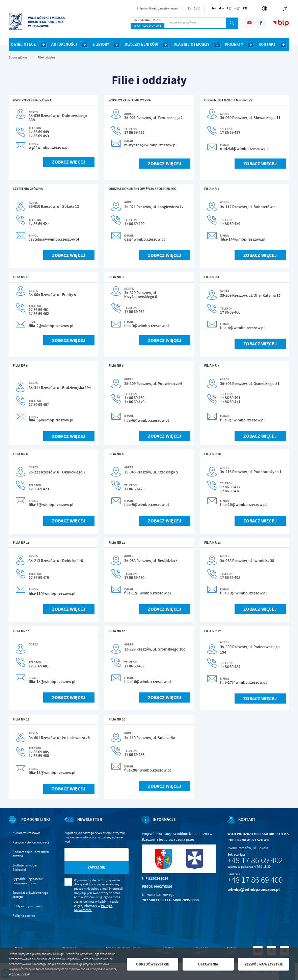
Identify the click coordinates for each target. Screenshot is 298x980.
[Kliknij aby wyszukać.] (232, 23)
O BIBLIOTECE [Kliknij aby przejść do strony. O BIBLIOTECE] (23, 44)
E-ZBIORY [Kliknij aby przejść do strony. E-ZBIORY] (101, 44)
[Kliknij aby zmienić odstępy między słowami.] (237, 9)
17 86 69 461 (39, 310)
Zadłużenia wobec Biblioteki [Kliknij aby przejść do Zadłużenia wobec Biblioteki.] (25, 868)
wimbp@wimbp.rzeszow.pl (254, 890)
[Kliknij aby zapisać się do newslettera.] (97, 867)
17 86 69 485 (39, 752)
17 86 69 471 (230, 402)
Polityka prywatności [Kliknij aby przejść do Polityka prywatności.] (27, 906)
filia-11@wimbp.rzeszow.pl (52, 593)
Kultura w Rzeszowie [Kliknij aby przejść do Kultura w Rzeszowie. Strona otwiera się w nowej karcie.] (26, 833)
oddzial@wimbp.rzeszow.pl (244, 149)
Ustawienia (208, 964)
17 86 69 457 (230, 132)
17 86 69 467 (39, 405)
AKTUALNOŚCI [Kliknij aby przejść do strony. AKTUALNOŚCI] (64, 44)
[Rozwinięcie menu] (30, 824)
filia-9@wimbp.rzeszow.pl (146, 505)
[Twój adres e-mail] (87, 854)
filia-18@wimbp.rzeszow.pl (52, 773)
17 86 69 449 (39, 132)
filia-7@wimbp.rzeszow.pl (242, 420)
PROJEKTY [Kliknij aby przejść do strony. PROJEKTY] (234, 44)
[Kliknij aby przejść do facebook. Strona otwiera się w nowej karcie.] (261, 23)
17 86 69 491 (230, 398)
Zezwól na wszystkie (264, 964)
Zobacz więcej (69, 162)
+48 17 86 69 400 (255, 880)
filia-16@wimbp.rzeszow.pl (147, 682)
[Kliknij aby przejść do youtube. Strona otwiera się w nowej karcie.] (249, 23)
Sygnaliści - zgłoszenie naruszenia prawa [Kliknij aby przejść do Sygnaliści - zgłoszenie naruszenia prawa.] (28, 881)
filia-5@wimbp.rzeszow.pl (51, 420)
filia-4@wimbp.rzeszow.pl (242, 328)
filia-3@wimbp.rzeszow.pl (146, 326)
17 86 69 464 (134, 312)
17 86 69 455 (134, 132)
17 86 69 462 (39, 314)
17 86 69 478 (230, 491)
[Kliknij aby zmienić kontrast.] (265, 9)
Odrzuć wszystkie (153, 964)
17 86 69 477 (230, 487)
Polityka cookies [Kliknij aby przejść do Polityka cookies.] (24, 916)
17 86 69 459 (230, 224)
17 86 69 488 (39, 756)
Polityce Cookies (20, 974)
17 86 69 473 (39, 489)
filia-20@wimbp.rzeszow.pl (147, 770)
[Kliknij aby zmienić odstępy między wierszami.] (229, 9)
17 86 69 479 (39, 578)
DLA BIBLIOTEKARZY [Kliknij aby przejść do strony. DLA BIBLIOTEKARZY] (191, 44)
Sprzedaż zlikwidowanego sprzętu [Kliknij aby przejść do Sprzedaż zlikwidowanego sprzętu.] (30, 895)
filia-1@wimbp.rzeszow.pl (243, 239)
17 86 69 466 (230, 312)
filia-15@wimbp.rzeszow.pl (52, 682)
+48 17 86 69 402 (255, 860)
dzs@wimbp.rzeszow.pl (144, 239)
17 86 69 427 (39, 224)
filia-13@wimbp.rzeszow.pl (243, 593)
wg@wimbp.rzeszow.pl (49, 147)
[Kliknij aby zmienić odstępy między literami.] (221, 9)
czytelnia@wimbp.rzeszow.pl (54, 239)
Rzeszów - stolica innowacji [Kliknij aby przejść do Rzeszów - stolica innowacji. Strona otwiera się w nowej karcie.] (31, 842)
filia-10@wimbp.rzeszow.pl (243, 505)
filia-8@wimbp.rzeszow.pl (51, 505)
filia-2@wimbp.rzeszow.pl (51, 326)
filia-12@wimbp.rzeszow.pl (147, 593)
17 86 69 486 (134, 755)
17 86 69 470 (134, 402)
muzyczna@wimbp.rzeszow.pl (150, 145)
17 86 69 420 (134, 224)
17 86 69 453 (39, 136)
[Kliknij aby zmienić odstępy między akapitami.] (245, 9)
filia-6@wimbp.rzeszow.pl (146, 420)
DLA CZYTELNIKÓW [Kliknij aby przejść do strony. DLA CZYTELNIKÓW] (141, 44)
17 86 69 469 (134, 398)
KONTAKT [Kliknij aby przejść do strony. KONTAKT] (267, 44)
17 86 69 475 (134, 489)
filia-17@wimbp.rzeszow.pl (243, 682)
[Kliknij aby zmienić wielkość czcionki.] (214, 9)
